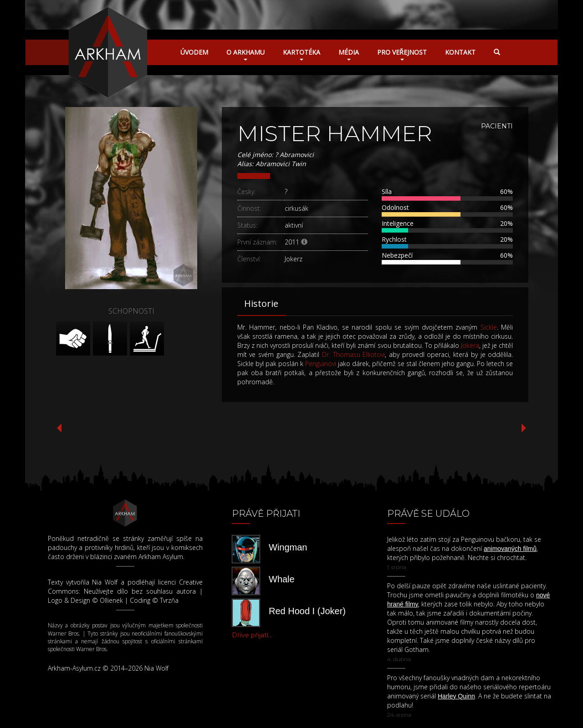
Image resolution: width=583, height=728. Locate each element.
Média (349, 54)
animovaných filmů (510, 549)
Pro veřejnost (402, 54)
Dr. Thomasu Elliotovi (353, 354)
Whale (282, 579)
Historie (261, 303)
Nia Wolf (105, 582)
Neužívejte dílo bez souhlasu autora (140, 591)
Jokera (470, 345)
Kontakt (460, 52)
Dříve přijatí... (252, 635)
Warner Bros (64, 634)
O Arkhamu (245, 54)
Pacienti (497, 126)
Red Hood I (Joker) (307, 611)
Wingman (288, 547)
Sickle (489, 327)
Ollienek (111, 600)
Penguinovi (321, 364)
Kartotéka (302, 54)
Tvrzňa (169, 600)
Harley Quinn (456, 696)
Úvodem (194, 52)
